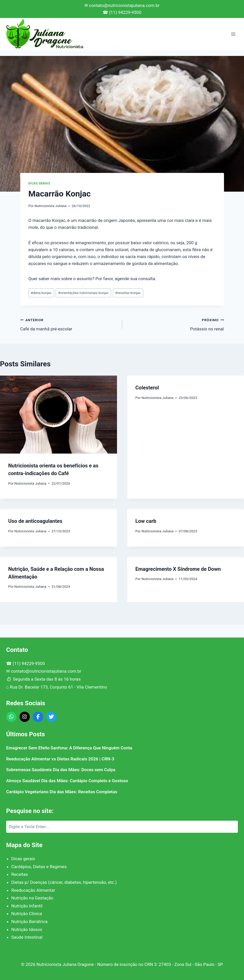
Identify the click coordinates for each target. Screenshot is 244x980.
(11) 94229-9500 (29, 663)
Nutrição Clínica (27, 914)
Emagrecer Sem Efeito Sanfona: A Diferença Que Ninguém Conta (69, 748)
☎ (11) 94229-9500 (122, 12)
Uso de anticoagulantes (35, 521)
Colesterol (147, 388)
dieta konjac (41, 293)
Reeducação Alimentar (33, 890)
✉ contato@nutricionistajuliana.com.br (122, 5)
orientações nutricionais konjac (83, 293)
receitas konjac (128, 293)
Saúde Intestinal (27, 937)
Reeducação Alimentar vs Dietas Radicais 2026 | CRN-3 (60, 759)
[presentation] (58, 415)
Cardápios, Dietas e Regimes (39, 867)
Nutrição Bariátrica (30, 922)
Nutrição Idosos (27, 929)
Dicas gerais (40, 183)
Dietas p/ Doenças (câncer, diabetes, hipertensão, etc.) (64, 882)
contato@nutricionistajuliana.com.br (46, 671)
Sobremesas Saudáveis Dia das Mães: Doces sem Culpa (61, 770)
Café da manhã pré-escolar (69, 324)
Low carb (146, 521)
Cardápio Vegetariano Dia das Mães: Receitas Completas (62, 792)
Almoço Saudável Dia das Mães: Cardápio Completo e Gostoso (67, 781)
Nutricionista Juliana (51, 206)
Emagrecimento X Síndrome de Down (178, 569)
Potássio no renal (175, 324)
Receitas (20, 874)
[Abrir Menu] (233, 34)
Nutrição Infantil (27, 906)
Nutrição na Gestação (32, 898)
